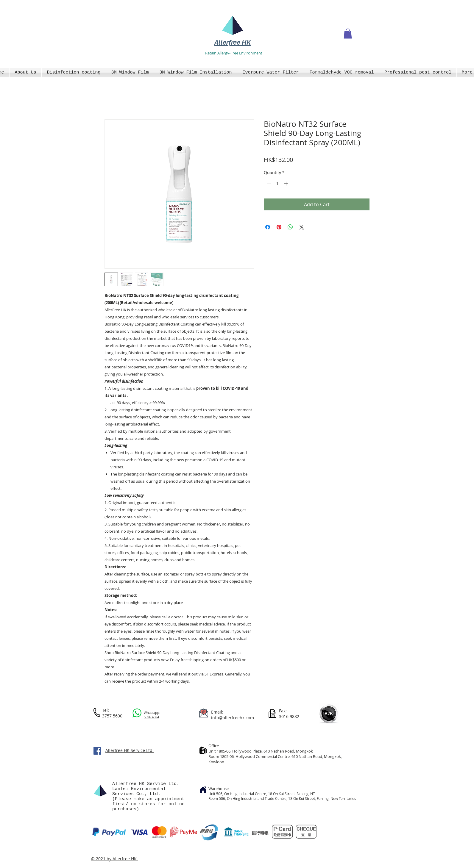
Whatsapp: (152, 713)
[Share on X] (302, 227)
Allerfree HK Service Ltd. (130, 750)
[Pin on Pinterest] (279, 227)
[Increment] (287, 183)
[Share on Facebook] (268, 227)
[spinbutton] (277, 183)
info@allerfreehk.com (233, 718)
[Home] (203, 790)
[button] (348, 33)
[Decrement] (268, 183)
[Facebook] (97, 751)
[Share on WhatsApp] (290, 227)
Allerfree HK (233, 42)
